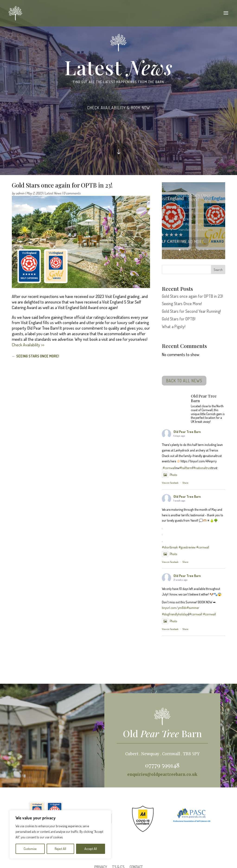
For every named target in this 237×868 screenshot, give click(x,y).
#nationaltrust (202, 468)
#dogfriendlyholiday (175, 614)
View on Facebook (170, 483)
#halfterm (186, 468)
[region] (60, 834)
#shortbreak (170, 547)
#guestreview (187, 547)
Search (218, 270)
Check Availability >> (28, 345)
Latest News (53, 193)
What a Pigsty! (174, 326)
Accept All (91, 849)
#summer (193, 608)
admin (20, 193)
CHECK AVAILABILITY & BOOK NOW (119, 108)
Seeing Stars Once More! (182, 304)
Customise (30, 849)
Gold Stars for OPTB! (179, 319)
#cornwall (169, 468)
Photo (170, 475)
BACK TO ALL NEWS (184, 381)
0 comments (72, 193)
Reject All (60, 849)
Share (185, 483)
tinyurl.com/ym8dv (174, 608)
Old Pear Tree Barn (187, 432)
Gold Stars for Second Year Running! (191, 311)
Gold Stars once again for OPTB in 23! (192, 296)
